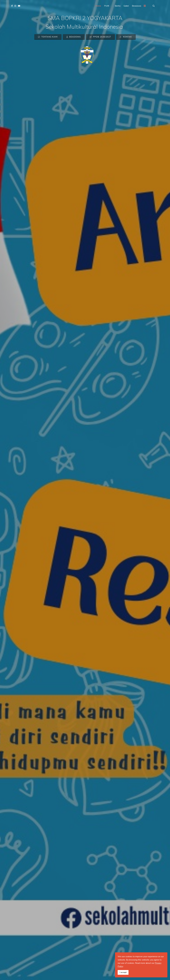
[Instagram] (15, 6)
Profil (107, 6)
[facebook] (12, 6)
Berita (118, 6)
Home (98, 6)
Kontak (126, 37)
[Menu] (145, 6)
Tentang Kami (48, 37)
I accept (123, 972)
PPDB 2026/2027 (100, 37)
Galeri (126, 6)
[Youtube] (19, 6)
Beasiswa (136, 6)
